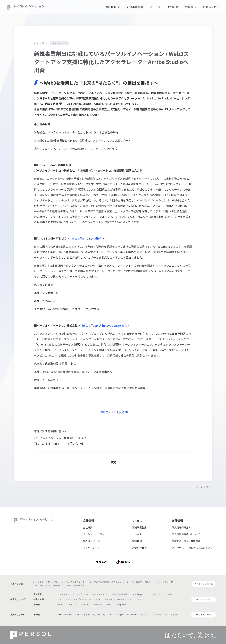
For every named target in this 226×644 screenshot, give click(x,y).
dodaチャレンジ (124, 599)
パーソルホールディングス (46, 582)
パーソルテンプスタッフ (73, 582)
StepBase (175, 615)
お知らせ (173, 7)
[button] (113, 7)
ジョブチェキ (82, 594)
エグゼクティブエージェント (79, 599)
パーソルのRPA (64, 615)
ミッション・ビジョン (95, 534)
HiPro (110, 605)
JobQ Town (121, 605)
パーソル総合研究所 (75, 586)
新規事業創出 (135, 7)
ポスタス (145, 615)
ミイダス (108, 599)
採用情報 (191, 7)
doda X (138, 599)
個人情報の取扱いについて (186, 534)
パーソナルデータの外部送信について (192, 548)
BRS (98, 599)
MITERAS (132, 615)
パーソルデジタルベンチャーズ (48, 586)
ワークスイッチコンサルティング (91, 615)
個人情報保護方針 (181, 527)
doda (59, 599)
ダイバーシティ (91, 548)
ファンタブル (98, 594)
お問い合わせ (211, 7)
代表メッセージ (91, 541)
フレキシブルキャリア (119, 594)
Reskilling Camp (160, 615)
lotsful (60, 605)
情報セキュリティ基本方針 (186, 541)
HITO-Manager (117, 615)
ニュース (137, 534)
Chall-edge (138, 594)
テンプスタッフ (64, 594)
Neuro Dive (98, 605)
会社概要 (88, 527)
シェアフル (72, 605)
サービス (155, 7)
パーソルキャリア (165, 582)
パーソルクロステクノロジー (139, 582)
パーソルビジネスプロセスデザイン (105, 582)
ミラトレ (85, 605)
